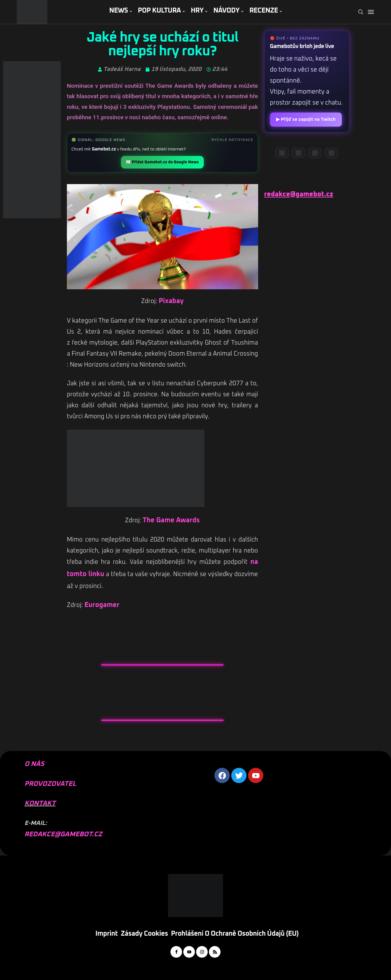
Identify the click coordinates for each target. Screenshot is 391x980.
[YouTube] (298, 153)
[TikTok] (331, 153)
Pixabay (171, 301)
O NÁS (34, 764)
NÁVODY (227, 11)
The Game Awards (171, 520)
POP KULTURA (159, 11)
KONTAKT (40, 804)
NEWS (118, 11)
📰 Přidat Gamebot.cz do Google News (162, 162)
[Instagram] (315, 153)
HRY (197, 11)
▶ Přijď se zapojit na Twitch (306, 119)
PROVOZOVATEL (50, 784)
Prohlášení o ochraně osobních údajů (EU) (235, 934)
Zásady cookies (144, 934)
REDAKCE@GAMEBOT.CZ (63, 834)
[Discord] (282, 153)
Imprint (106, 934)
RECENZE (264, 11)
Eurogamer (102, 605)
